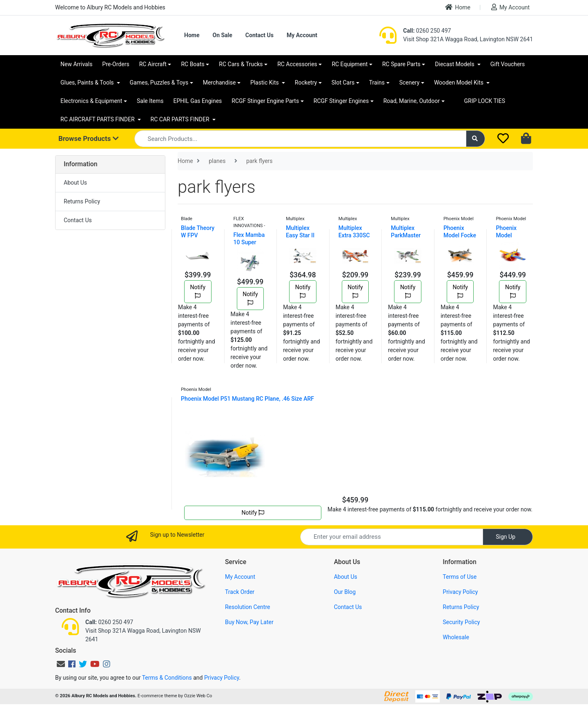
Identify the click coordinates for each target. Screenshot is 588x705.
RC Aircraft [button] (153, 64)
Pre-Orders (116, 64)
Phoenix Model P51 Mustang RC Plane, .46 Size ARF (247, 399)
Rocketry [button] (306, 83)
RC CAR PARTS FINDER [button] (181, 119)
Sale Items (150, 101)
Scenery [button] (410, 83)
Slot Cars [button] (343, 83)
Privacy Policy (460, 592)
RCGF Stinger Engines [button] (341, 101)
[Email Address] (392, 537)
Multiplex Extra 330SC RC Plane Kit (354, 235)
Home (458, 7)
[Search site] (476, 139)
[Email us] (61, 664)
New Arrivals (76, 64)
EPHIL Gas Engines (198, 101)
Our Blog (345, 592)
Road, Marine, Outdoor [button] (412, 101)
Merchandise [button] (219, 83)
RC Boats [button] (193, 64)
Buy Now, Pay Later (249, 622)
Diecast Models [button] (455, 64)
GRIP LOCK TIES (485, 101)
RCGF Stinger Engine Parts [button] (265, 101)
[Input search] (300, 139)
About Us (75, 183)
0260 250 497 (427, 31)
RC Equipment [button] (350, 64)
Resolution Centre (247, 607)
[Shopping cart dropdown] (527, 139)
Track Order (240, 592)
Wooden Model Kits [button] (460, 83)
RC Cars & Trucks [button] (241, 64)
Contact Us (259, 35)
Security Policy (461, 622)
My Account (510, 7)
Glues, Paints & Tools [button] (88, 83)
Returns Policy (82, 201)
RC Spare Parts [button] (401, 64)
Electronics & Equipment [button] (91, 101)
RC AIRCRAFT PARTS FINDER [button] (98, 119)
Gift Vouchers (508, 64)
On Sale (222, 35)
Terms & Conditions (167, 678)
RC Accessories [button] (297, 64)
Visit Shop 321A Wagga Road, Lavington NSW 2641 (468, 39)
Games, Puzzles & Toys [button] (159, 83)
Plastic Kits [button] (265, 83)
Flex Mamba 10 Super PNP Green (249, 242)
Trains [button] (377, 83)
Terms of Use (460, 577)
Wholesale (456, 637)
